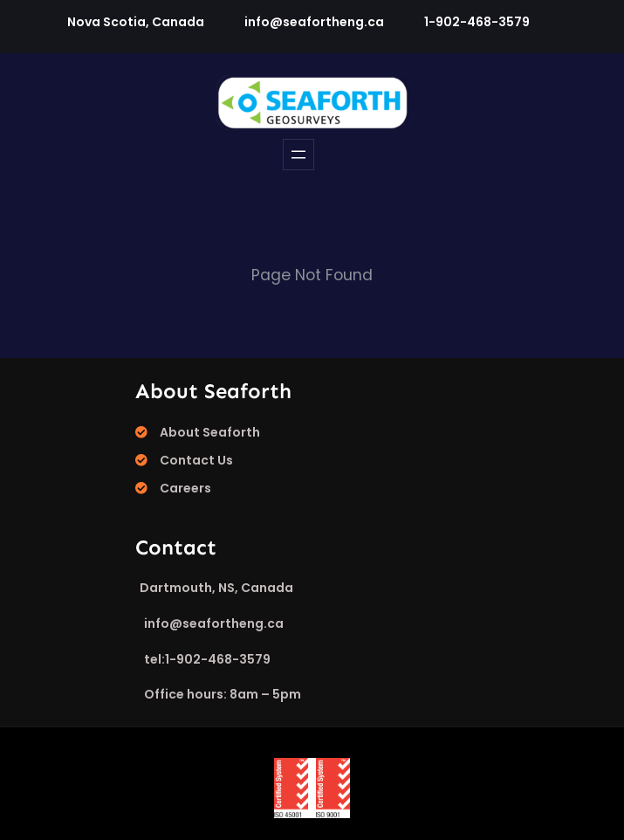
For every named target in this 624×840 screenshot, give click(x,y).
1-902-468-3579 (477, 22)
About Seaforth (210, 432)
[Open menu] (298, 155)
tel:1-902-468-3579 (207, 659)
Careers (185, 488)
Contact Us (196, 460)
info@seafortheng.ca (314, 22)
